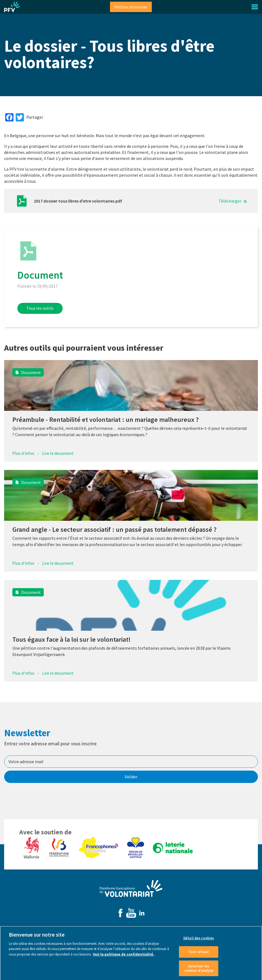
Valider (131, 777)
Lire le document (58, 453)
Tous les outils (40, 308)
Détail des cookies (199, 940)
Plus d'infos (23, 453)
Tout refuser (199, 954)
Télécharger (230, 201)
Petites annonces (131, 7)
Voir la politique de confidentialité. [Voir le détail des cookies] (124, 957)
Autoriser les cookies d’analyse (199, 971)
